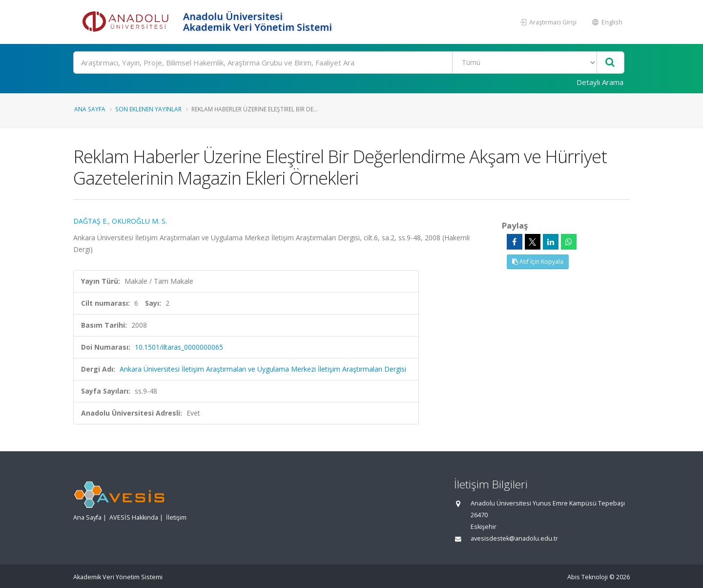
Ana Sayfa (90, 109)
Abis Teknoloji (588, 577)
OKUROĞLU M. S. (139, 221)
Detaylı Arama (600, 82)
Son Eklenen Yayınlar (148, 109)
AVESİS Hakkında (134, 517)
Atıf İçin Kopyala (538, 262)
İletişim (176, 517)
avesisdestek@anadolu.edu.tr (514, 538)
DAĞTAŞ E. (91, 221)
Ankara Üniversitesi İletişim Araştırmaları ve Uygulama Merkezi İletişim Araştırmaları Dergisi (263, 369)
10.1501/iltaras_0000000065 (179, 347)
